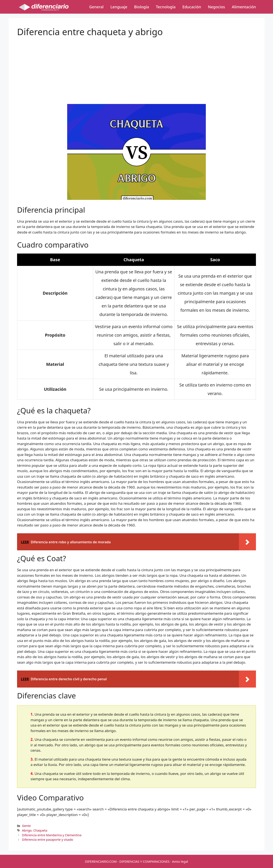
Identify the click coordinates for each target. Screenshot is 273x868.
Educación (192, 7)
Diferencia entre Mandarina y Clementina (52, 835)
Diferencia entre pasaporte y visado (48, 840)
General (96, 7)
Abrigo (27, 830)
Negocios (216, 7)
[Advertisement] (136, 67)
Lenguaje (119, 7)
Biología (142, 7)
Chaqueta (40, 830)
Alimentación (244, 7)
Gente (26, 826)
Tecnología (166, 7)
